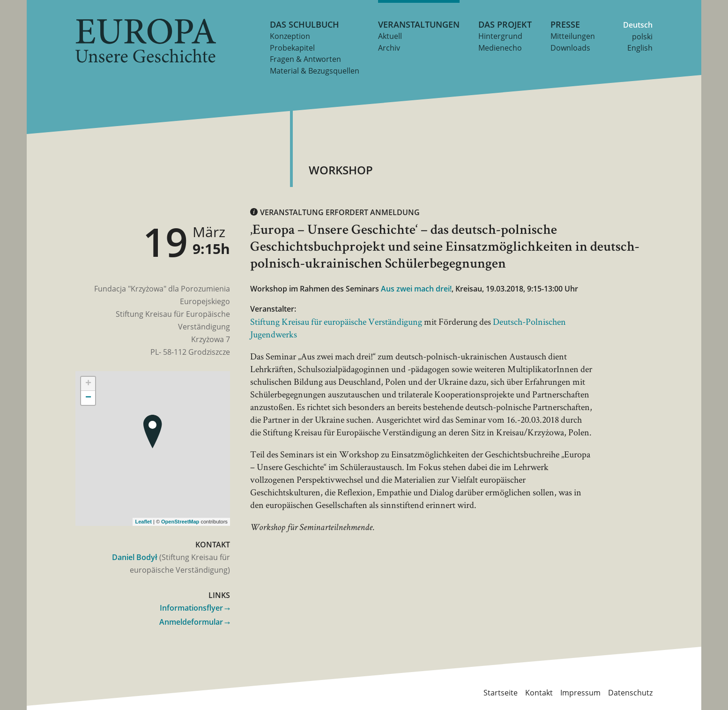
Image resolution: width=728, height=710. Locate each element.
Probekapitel (292, 48)
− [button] (88, 398)
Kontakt (539, 692)
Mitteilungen (573, 36)
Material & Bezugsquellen (315, 71)
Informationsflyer (191, 608)
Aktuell (390, 36)
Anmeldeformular (191, 622)
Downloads (570, 48)
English (640, 48)
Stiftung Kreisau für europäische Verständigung (336, 321)
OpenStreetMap (180, 522)
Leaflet (143, 522)
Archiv (389, 48)
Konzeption (290, 36)
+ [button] (88, 384)
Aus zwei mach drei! (416, 289)
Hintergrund (500, 36)
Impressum (580, 692)
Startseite (501, 692)
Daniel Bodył (135, 557)
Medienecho (500, 48)
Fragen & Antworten (305, 59)
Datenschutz (630, 692)
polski (642, 37)
